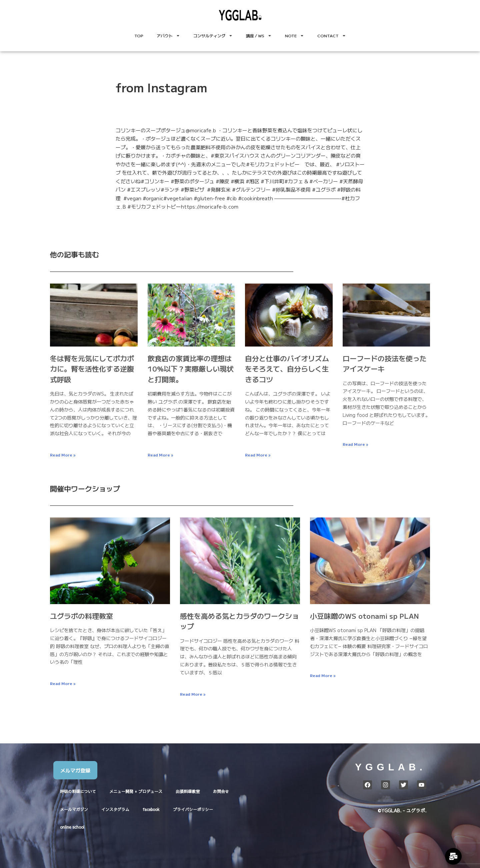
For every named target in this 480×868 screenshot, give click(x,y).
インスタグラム (115, 809)
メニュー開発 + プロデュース (136, 791)
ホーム (384, 798)
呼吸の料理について (78, 791)
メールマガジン (74, 809)
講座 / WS (259, 36)
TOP (139, 35)
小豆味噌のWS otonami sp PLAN (364, 616)
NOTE (294, 36)
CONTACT (332, 36)
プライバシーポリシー (193, 809)
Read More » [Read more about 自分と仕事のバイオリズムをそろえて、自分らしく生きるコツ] (258, 455)
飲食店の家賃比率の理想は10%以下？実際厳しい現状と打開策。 (191, 369)
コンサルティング (213, 36)
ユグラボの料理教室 (81, 616)
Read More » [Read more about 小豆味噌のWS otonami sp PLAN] (323, 675)
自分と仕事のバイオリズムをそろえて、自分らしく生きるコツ (287, 369)
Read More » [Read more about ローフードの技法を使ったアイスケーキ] (355, 444)
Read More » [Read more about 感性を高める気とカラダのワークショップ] (193, 694)
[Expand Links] (453, 856)
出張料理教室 (188, 791)
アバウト (168, 36)
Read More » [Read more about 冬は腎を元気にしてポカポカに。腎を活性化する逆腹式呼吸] (63, 455)
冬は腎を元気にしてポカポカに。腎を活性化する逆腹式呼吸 (92, 369)
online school (72, 827)
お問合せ (221, 791)
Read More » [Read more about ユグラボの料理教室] (63, 683)
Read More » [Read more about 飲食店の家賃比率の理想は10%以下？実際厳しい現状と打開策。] (160, 455)
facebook (151, 809)
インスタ (397, 798)
